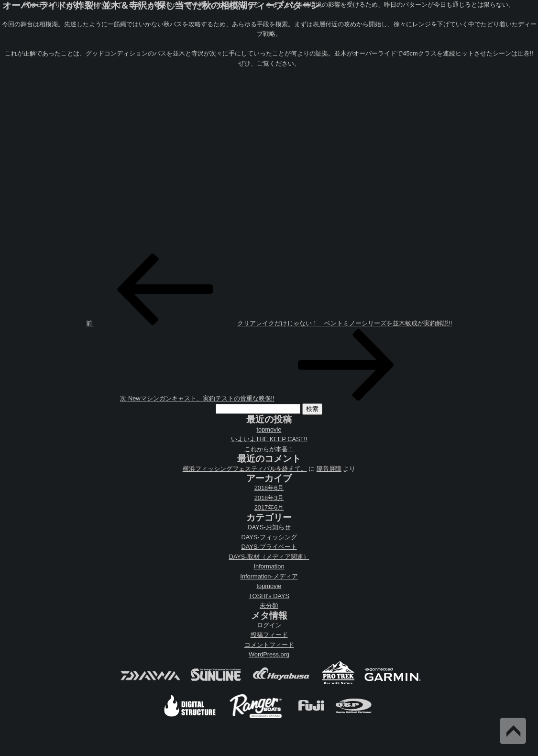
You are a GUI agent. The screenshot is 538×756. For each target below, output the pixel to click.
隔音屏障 (329, 469)
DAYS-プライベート (269, 547)
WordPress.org (269, 654)
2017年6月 (269, 507)
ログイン (269, 625)
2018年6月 (269, 488)
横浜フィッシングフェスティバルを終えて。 (245, 469)
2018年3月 (269, 498)
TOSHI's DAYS (269, 596)
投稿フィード (269, 635)
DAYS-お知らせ (269, 527)
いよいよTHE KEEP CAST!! (269, 439)
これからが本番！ (269, 449)
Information (269, 566)
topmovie (269, 429)
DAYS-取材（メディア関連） (269, 557)
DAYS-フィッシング (269, 537)
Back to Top (513, 731)
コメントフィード (269, 645)
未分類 (269, 606)
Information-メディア (269, 576)
